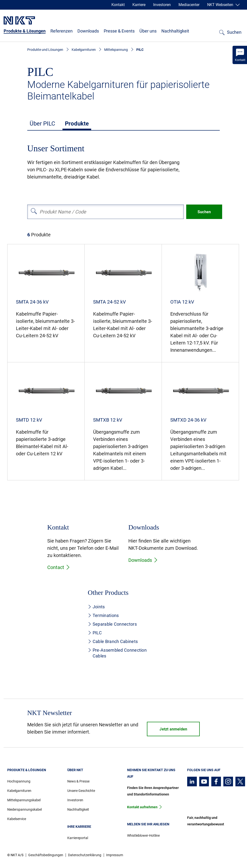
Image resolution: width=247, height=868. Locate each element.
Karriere (139, 5)
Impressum (115, 855)
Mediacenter (189, 5)
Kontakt (118, 5)
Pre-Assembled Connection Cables (117, 653)
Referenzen (62, 31)
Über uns (148, 31)
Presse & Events (119, 31)
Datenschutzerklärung (85, 855)
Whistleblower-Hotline (143, 835)
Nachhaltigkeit (175, 31)
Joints (96, 607)
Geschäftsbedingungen (46, 855)
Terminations (103, 615)
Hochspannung (19, 781)
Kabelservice (17, 819)
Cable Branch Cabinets (113, 641)
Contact (59, 567)
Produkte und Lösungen (45, 50)
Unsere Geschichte (81, 791)
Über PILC (42, 124)
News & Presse (78, 781)
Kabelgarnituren (84, 50)
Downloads (88, 31)
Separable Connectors (112, 624)
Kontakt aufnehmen (142, 807)
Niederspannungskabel (24, 809)
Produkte (77, 124)
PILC (95, 633)
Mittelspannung (116, 50)
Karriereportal (78, 838)
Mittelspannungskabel (24, 800)
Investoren (162, 5)
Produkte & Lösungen (25, 31)
